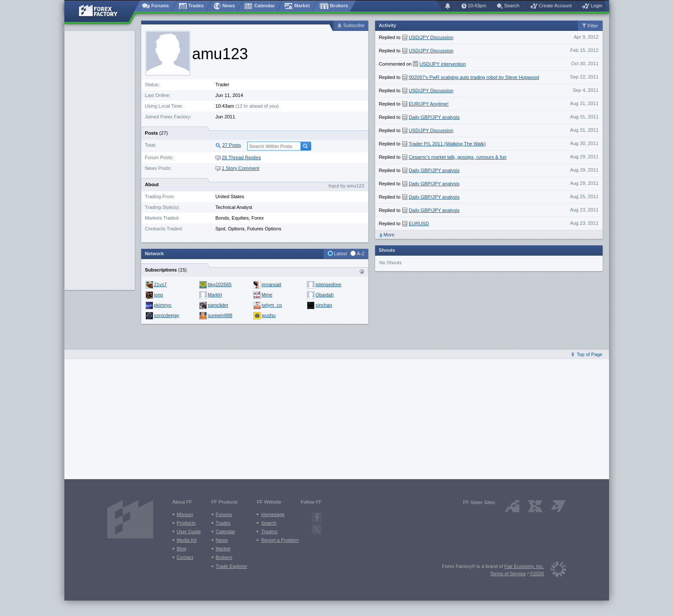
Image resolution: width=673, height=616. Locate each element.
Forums (224, 514)
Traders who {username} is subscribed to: (362, 272)
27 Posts (232, 145)
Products (186, 523)
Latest (340, 254)
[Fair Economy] (555, 571)
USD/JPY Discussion (431, 37)
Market (223, 549)
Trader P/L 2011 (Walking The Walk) (447, 144)
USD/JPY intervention (443, 64)
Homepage (273, 514)
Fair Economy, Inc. (524, 566)
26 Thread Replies (238, 158)
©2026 (537, 574)
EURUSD (419, 223)
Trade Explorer (232, 566)
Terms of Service (508, 574)
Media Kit (187, 540)
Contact (185, 557)
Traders (269, 531)
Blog (182, 549)
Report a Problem (280, 540)
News (222, 540)
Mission (185, 514)
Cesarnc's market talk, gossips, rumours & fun (458, 157)
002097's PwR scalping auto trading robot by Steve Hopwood (474, 77)
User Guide (189, 531)
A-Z (361, 254)
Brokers (224, 557)
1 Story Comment (237, 168)
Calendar (226, 531)
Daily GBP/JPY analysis (434, 117)
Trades (223, 523)
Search (268, 523)
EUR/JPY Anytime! (429, 104)
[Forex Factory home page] (102, 11)
